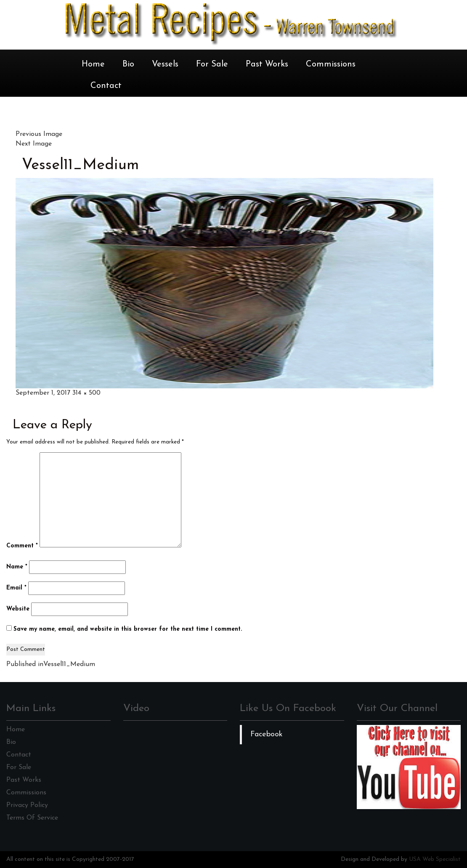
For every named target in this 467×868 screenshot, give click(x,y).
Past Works (267, 64)
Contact (106, 86)
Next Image (34, 144)
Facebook (267, 734)
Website (18, 609)
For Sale (212, 64)
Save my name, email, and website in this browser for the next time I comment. (128, 629)
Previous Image (39, 134)
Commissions (331, 64)
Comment (22, 546)
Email (16, 588)
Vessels (165, 64)
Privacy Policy (27, 805)
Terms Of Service (32, 818)
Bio (128, 64)
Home (93, 64)
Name (17, 567)
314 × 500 (86, 393)
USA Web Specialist (435, 859)
